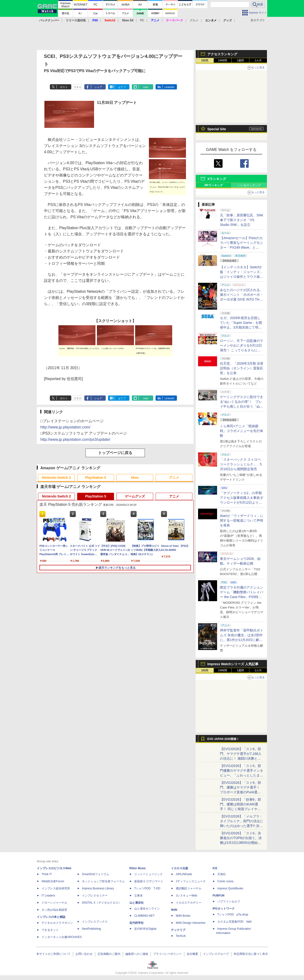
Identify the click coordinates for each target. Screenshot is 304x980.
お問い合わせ (84, 954)
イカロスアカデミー (189, 903)
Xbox (135, 478)
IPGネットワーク (224, 909)
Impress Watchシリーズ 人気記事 (233, 664)
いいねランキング (249, 185)
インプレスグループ (216, 954)
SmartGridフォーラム (96, 874)
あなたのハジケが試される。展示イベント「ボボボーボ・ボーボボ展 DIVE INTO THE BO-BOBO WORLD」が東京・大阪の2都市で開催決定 (242, 299)
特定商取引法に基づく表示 (251, 954)
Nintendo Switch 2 (56, 478)
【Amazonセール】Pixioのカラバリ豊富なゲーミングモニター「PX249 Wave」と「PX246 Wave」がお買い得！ (242, 247)
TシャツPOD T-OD (147, 888)
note (146, 87)
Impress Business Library (98, 888)
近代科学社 (137, 923)
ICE (215, 868)
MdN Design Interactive (191, 923)
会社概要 (192, 954)
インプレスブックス (95, 922)
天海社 (222, 874)
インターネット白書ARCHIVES (62, 937)
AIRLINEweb (184, 874)
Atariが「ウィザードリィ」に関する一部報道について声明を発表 (242, 520)
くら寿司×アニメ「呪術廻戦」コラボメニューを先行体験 (242, 431)
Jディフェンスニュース (191, 881)
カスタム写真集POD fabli (234, 922)
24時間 (222, 60)
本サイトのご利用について (53, 954)
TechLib (181, 936)
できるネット (50, 930)
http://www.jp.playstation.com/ (65, 427)
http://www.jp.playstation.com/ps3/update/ (75, 439)
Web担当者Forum (53, 881)
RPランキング (214, 185)
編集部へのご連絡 (137, 954)
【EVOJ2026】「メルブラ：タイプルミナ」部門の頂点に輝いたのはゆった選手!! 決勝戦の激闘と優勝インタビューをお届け (242, 826)
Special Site (217, 129)
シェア (98, 87)
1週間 (240, 60)
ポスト (64, 87)
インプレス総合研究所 (56, 888)
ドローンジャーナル (54, 903)
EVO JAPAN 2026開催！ (223, 739)
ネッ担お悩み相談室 (54, 910)
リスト (78, 87)
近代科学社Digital (145, 929)
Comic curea (225, 881)
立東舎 (138, 896)
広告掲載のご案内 (109, 954)
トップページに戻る (115, 453)
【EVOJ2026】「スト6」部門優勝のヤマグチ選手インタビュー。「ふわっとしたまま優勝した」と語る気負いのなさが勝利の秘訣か (242, 775)
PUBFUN (218, 896)
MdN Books (183, 916)
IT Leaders (48, 896)
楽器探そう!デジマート (149, 881)
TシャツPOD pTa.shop (233, 915)
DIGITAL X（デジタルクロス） (102, 903)
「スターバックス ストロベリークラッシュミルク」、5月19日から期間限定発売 (241, 464)
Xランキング (217, 179)
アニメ (174, 478)
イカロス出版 (180, 868)
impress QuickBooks (230, 888)
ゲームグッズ (135, 496)
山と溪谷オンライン (147, 909)
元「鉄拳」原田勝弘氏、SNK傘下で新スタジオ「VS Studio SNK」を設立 (242, 220)
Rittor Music (138, 868)
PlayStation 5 (96, 478)
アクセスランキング (222, 54)
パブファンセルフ (229, 901)
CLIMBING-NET (144, 916)
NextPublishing (91, 929)
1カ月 (258, 60)
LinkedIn (170, 87)
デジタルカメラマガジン (57, 923)
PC (142, 20)
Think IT (47, 874)
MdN (174, 910)
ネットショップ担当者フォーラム (103, 881)
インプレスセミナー (95, 896)
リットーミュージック (148, 874)
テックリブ (178, 930)
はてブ (122, 87)
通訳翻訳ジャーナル (189, 888)
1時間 (205, 60)
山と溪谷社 (137, 903)
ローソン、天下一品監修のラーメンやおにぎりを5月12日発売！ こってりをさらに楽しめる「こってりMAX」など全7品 (242, 350)
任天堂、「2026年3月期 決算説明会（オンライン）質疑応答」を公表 (242, 368)
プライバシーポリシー (167, 954)
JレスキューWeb (186, 896)
